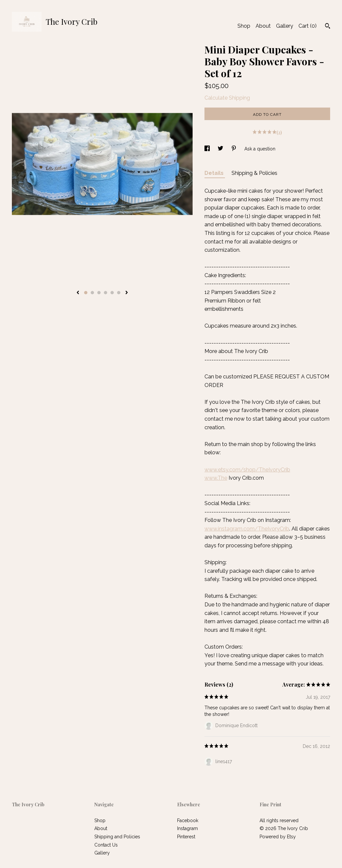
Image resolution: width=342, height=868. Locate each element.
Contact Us (106, 845)
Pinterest (186, 837)
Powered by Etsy (278, 837)
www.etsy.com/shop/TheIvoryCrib (247, 470)
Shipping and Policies (117, 837)
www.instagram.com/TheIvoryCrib (247, 529)
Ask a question (260, 149)
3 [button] (99, 293)
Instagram (187, 828)
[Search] (328, 27)
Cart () (308, 26)
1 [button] (86, 293)
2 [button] (92, 293)
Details (215, 173)
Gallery (285, 26)
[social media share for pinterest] (234, 149)
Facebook (188, 820)
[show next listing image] (127, 293)
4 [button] (106, 293)
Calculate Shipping (227, 98)
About (263, 26)
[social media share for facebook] (208, 149)
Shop (244, 26)
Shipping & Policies (254, 173)
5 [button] (112, 293)
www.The (216, 478)
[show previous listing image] (78, 293)
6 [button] (119, 293)
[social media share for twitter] (221, 149)
